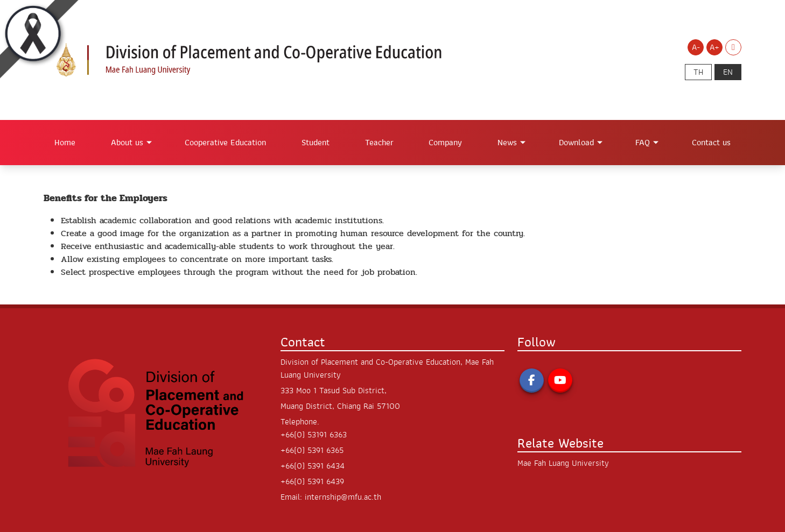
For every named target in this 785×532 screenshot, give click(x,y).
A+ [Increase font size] (714, 47)
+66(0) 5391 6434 (313, 466)
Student (316, 143)
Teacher (379, 143)
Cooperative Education (225, 143)
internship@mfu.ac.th (343, 497)
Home (65, 143)
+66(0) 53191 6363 (314, 435)
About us (127, 143)
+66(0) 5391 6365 (312, 450)
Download (576, 143)
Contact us (711, 143)
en (728, 72)
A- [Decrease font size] (696, 47)
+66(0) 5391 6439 (312, 481)
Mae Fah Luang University (563, 463)
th (698, 72)
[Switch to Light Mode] (733, 47)
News (507, 143)
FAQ (643, 143)
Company (445, 143)
